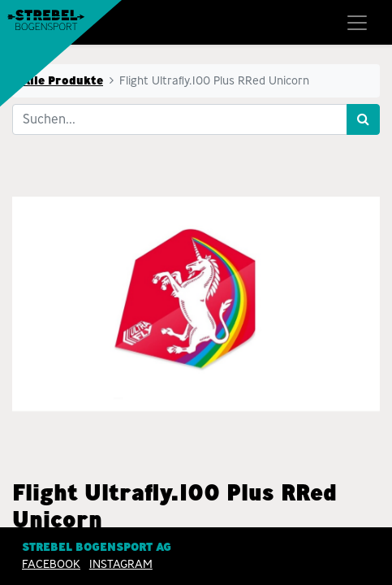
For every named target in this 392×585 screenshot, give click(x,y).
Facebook (51, 565)
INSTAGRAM (121, 565)
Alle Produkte (62, 80)
